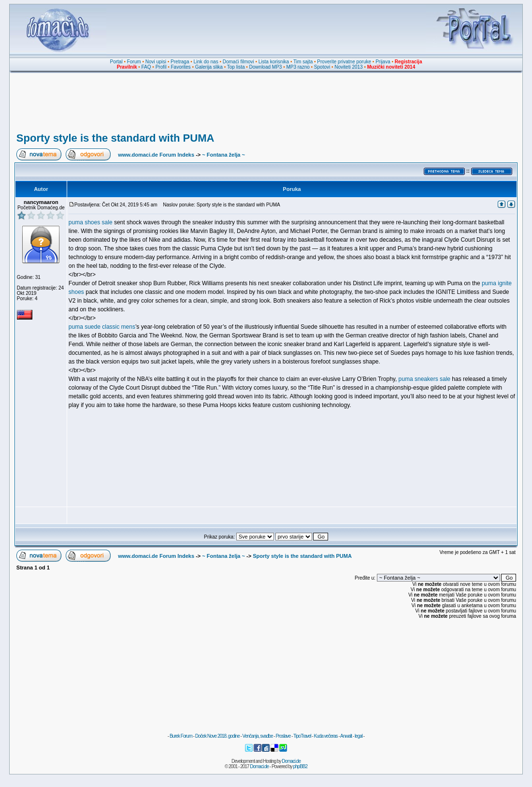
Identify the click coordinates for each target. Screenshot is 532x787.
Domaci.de (291, 761)
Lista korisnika (274, 62)
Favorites (180, 67)
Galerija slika (209, 67)
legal (359, 736)
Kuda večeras (325, 736)
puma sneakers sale (424, 379)
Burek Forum (181, 736)
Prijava (383, 62)
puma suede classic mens (102, 327)
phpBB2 (301, 766)
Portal (116, 62)
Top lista (236, 67)
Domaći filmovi (238, 62)
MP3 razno (298, 67)
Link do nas (206, 62)
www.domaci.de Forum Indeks (156, 155)
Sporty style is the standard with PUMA (115, 138)
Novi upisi (156, 62)
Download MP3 (266, 67)
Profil (161, 67)
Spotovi (322, 67)
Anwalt (346, 736)
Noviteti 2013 (348, 67)
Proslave (283, 736)
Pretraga (180, 62)
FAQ (146, 67)
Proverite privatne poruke (344, 62)
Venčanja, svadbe (258, 736)
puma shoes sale (91, 222)
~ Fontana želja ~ (223, 155)
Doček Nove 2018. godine (217, 736)
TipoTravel (302, 736)
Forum (134, 62)
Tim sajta (303, 62)
